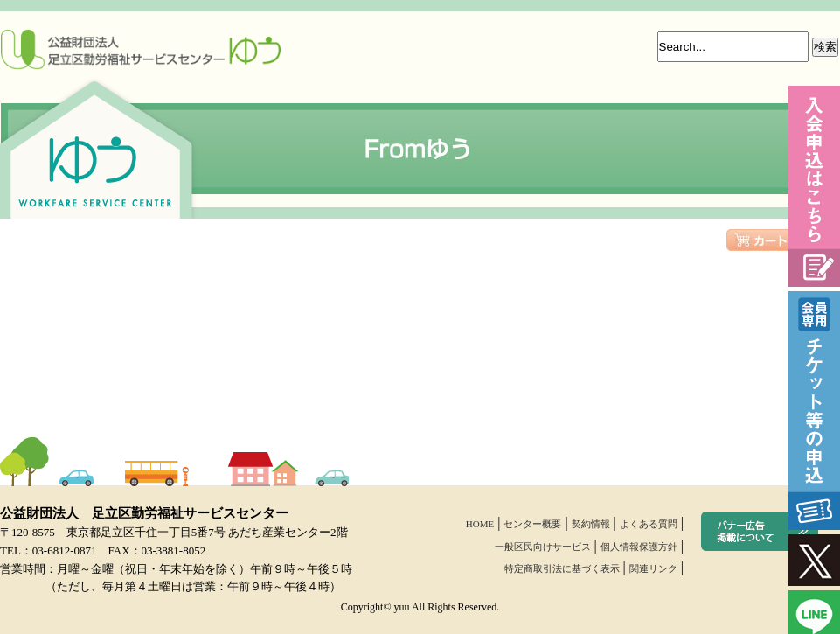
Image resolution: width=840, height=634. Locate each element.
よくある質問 (649, 524)
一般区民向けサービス (543, 547)
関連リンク (653, 568)
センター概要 (532, 524)
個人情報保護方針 (639, 547)
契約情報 (591, 524)
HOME (480, 524)
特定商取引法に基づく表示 (562, 568)
